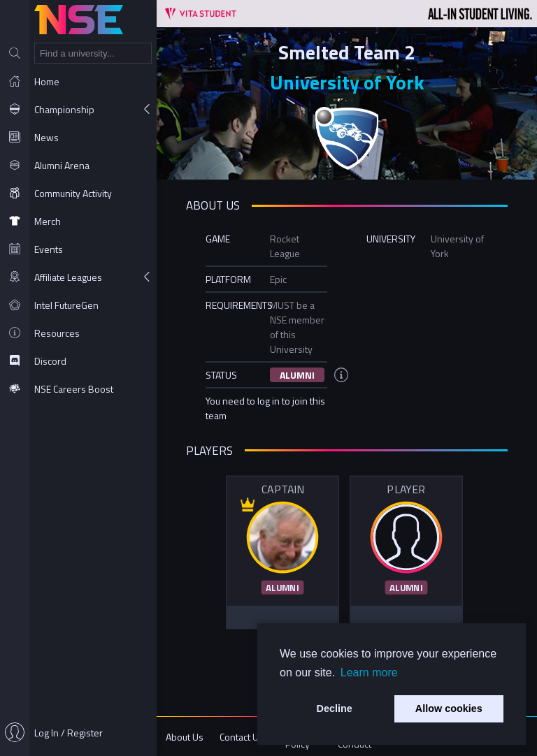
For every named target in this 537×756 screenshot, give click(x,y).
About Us (185, 737)
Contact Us (242, 737)
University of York (347, 82)
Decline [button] (335, 708)
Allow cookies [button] (449, 708)
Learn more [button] (369, 673)
